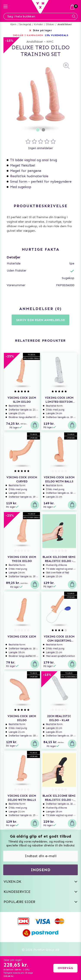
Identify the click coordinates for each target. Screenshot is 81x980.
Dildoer (50, 24)
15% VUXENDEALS (57, 35)
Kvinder (38, 24)
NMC (50, 42)
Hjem (13, 24)
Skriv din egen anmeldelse (41, 320)
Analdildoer (65, 24)
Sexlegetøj (25, 24)
